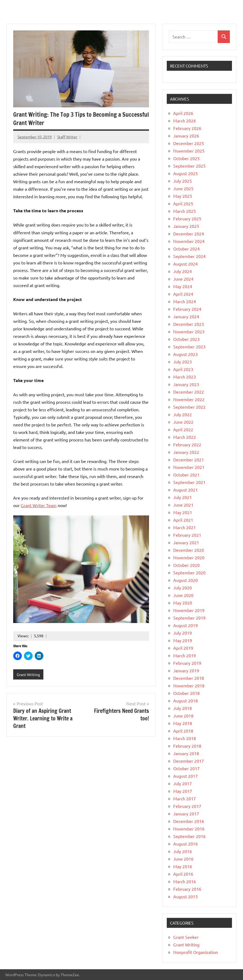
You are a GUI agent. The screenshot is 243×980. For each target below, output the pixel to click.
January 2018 (186, 753)
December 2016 (189, 821)
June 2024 (183, 279)
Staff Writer (67, 137)
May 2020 (183, 603)
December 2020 (189, 550)
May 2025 (183, 196)
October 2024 (186, 249)
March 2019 (185, 655)
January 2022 (186, 452)
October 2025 (186, 158)
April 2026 (183, 113)
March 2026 (185, 121)
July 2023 (183, 362)
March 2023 (185, 377)
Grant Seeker (186, 937)
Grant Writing (28, 674)
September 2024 (189, 256)
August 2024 (185, 264)
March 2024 (185, 301)
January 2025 (186, 226)
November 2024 (189, 241)
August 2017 (185, 776)
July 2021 (183, 497)
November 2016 (189, 829)
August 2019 (185, 625)
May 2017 (183, 791)
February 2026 (187, 128)
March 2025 (185, 211)
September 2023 (189, 346)
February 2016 (187, 889)
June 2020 (183, 595)
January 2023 (186, 384)
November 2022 (189, 399)
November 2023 (189, 331)
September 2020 (189, 572)
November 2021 (189, 467)
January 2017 (186, 813)
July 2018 (183, 708)
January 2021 (186, 542)
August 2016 (185, 844)
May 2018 (183, 723)
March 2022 (185, 437)
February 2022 (187, 444)
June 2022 (183, 422)
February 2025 (187, 218)
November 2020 (189, 557)
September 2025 (189, 166)
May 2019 (183, 640)
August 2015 (185, 896)
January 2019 (186, 670)
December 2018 (189, 678)
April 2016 (183, 874)
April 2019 (183, 648)
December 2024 (189, 233)
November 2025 (189, 151)
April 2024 (183, 294)
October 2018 (186, 693)
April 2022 (183, 429)
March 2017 (185, 798)
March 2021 (185, 527)
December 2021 (189, 459)
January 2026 (186, 136)
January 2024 (186, 316)
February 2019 (187, 663)
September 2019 (189, 618)
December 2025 (189, 143)
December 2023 (189, 324)
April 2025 (183, 203)
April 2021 (183, 520)
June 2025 (183, 188)
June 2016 (183, 859)
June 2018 (183, 716)
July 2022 (183, 414)
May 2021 (183, 512)
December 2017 (189, 761)
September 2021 (189, 482)
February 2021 (187, 535)
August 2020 (185, 580)
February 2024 (187, 309)
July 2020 (183, 588)
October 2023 (186, 339)
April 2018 (183, 731)
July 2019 (183, 633)
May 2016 (183, 866)
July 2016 (183, 851)
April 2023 (183, 369)
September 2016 (189, 836)
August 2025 (185, 173)
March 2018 (185, 738)
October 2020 (186, 565)
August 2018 (185, 700)
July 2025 (183, 181)
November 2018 (189, 685)
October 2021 (186, 475)
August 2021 (185, 490)
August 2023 (185, 354)
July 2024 (183, 271)
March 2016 (185, 881)
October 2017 (186, 768)
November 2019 (189, 610)
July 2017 (183, 783)
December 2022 (189, 392)
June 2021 (183, 505)
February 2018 (187, 746)
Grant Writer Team (39, 505)
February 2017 (187, 806)
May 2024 (183, 286)
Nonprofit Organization (196, 952)
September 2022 (189, 407)
